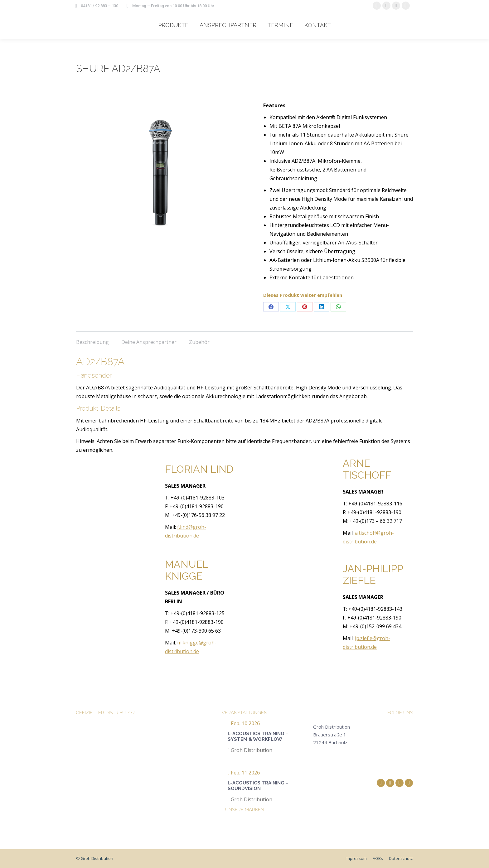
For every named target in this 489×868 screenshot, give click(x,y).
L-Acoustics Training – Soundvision (258, 786)
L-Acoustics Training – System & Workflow (258, 736)
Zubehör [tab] (199, 342)
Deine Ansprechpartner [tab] (149, 342)
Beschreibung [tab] (92, 342)
